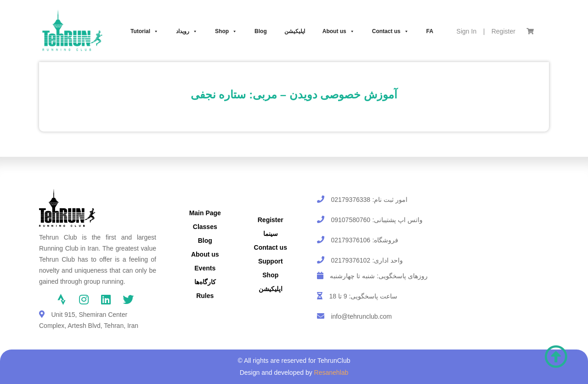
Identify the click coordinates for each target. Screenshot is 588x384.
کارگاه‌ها (205, 282)
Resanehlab (331, 373)
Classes (205, 227)
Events (205, 268)
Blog (261, 31)
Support (271, 261)
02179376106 (351, 240)
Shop (226, 31)
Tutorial (144, 31)
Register (503, 31)
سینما (271, 234)
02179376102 (351, 260)
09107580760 (351, 220)
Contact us (390, 31)
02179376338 (351, 200)
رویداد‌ (187, 31)
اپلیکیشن (295, 31)
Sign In (467, 31)
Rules (205, 296)
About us (339, 31)
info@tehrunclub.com (361, 316)
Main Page (205, 213)
